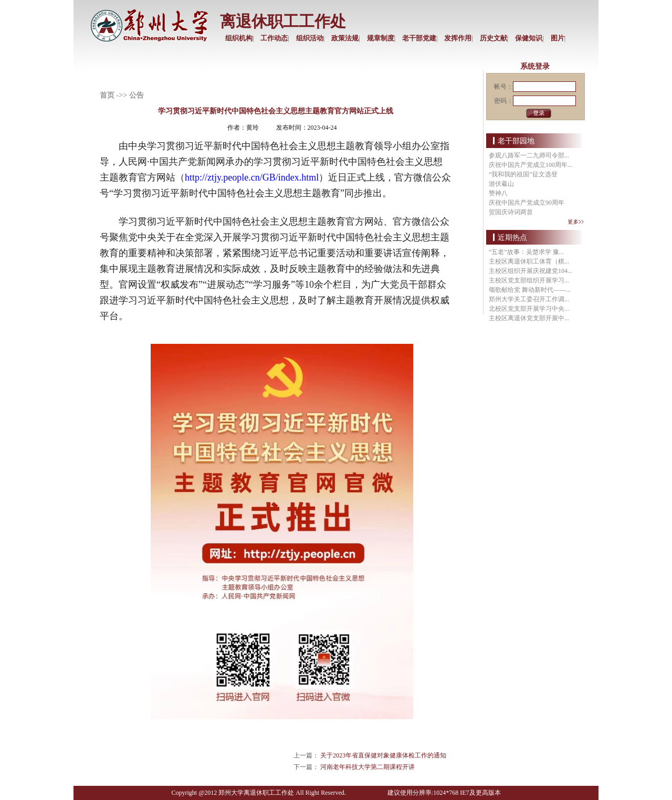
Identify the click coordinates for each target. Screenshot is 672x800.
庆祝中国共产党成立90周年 (527, 203)
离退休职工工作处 (283, 21)
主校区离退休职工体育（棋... (529, 261)
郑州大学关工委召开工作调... (529, 299)
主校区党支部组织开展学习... (529, 280)
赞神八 (498, 193)
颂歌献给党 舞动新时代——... (530, 290)
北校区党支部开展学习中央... (529, 309)
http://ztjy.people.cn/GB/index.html (252, 177)
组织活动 (310, 38)
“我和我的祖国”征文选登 (523, 174)
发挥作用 (458, 38)
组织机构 (239, 38)
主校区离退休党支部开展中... (529, 318)
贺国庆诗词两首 (511, 212)
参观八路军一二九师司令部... (529, 155)
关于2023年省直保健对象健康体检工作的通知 (383, 755)
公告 (136, 95)
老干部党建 (419, 38)
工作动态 (274, 38)
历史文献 (493, 38)
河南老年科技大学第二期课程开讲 (367, 767)
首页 (107, 95)
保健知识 (529, 38)
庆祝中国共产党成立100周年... (531, 165)
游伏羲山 (501, 184)
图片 (558, 38)
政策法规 (345, 38)
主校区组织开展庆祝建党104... (531, 271)
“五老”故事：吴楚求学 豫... (526, 252)
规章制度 (381, 38)
